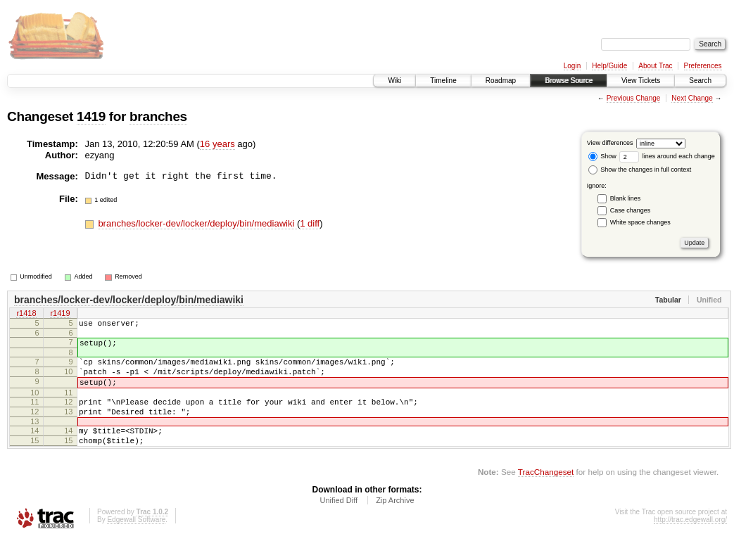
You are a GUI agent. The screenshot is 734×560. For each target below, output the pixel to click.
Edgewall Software (136, 541)
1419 (91, 116)
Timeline (443, 81)
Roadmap (501, 81)
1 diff (310, 223)
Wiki (394, 81)
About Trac (655, 66)
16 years (217, 144)
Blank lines (626, 198)
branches (158, 116)
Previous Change (634, 98)
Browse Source (569, 81)
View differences (610, 143)
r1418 (26, 314)
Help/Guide (609, 66)
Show (602, 156)
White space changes (640, 222)
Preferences (703, 66)
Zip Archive (395, 521)
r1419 (60, 314)
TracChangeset (546, 493)
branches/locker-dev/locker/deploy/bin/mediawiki (197, 223)
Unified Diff (338, 521)
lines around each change (667, 156)
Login (572, 66)
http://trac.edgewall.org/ (690, 541)
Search (700, 81)
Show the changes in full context (640, 170)
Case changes (631, 210)
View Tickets (641, 81)
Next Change (692, 98)
